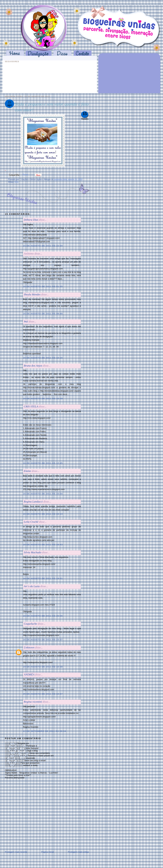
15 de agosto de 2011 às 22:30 (43, 246)
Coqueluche (30, 624)
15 (85, 114)
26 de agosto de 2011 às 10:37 (43, 694)
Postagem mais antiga (78, 852)
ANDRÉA (29, 675)
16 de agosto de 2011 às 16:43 (43, 545)
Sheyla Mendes (32, 294)
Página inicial (48, 852)
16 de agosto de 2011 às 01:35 (43, 286)
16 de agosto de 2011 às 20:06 (43, 616)
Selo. (17, 182)
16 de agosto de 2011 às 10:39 (43, 399)
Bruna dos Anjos (33, 366)
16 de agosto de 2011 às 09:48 (43, 314)
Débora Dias (31, 220)
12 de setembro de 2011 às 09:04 (44, 731)
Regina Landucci (33, 502)
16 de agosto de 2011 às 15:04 (43, 494)
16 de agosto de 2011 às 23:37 (43, 640)
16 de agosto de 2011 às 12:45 (43, 463)
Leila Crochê (31, 522)
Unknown (29, 647)
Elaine (27, 471)
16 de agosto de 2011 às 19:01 (43, 578)
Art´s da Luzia (32, 586)
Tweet (25, 175)
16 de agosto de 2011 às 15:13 (43, 514)
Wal (26, 321)
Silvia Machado (33, 552)
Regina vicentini (33, 702)
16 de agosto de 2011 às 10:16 (43, 358)
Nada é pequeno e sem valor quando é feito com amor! (52, 107)
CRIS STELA (31, 407)
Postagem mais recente (16, 852)
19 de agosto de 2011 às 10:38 (43, 667)
